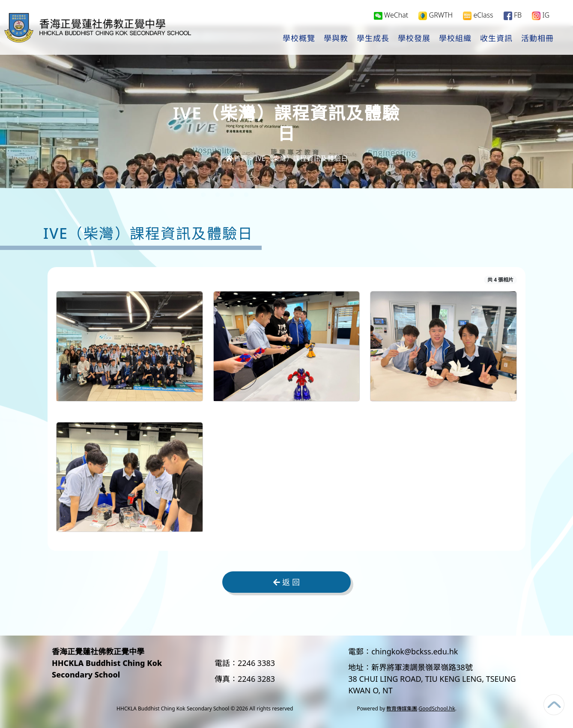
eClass (478, 16)
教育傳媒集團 (402, 709)
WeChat (391, 15)
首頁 (236, 158)
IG (541, 16)
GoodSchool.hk (437, 709)
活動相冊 (537, 39)
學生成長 (373, 39)
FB (513, 16)
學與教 (336, 39)
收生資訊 (496, 39)
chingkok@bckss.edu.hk (415, 651)
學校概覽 (299, 39)
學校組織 (455, 39)
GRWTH (436, 16)
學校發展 (414, 39)
